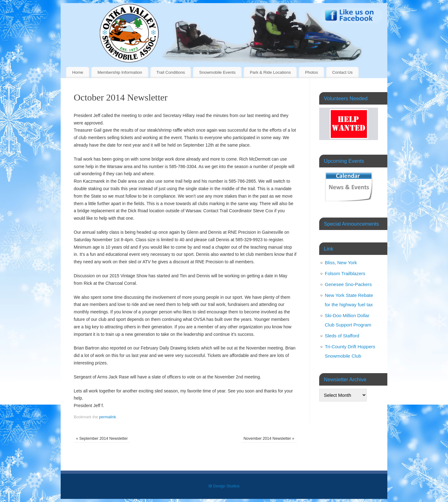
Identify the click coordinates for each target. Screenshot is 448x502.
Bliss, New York (341, 263)
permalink (107, 417)
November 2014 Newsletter (269, 439)
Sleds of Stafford (342, 336)
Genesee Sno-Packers (348, 284)
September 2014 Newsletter (102, 439)
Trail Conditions (171, 72)
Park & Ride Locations (270, 72)
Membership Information (120, 72)
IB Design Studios (224, 486)
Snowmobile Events (217, 72)
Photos (311, 72)
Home (78, 72)
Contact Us (343, 72)
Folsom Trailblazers (345, 273)
